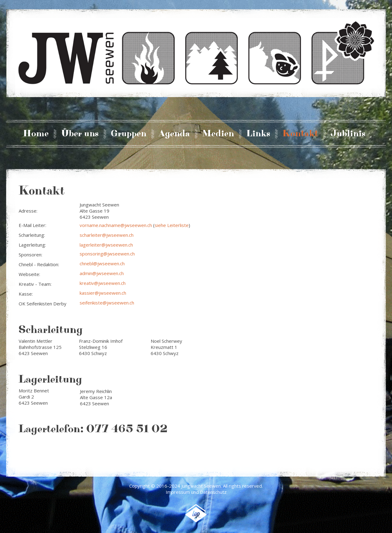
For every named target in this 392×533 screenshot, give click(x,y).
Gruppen (129, 134)
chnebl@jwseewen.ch (102, 263)
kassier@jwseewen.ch (103, 293)
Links (258, 134)
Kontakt (300, 134)
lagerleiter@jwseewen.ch (106, 245)
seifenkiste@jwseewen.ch (107, 303)
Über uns (80, 134)
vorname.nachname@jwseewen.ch (116, 225)
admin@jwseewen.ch (102, 273)
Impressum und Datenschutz (196, 492)
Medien (218, 134)
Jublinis (348, 134)
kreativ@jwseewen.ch (103, 283)
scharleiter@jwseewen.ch (107, 235)
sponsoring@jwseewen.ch (107, 254)
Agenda (174, 134)
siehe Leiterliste (172, 225)
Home (36, 134)
